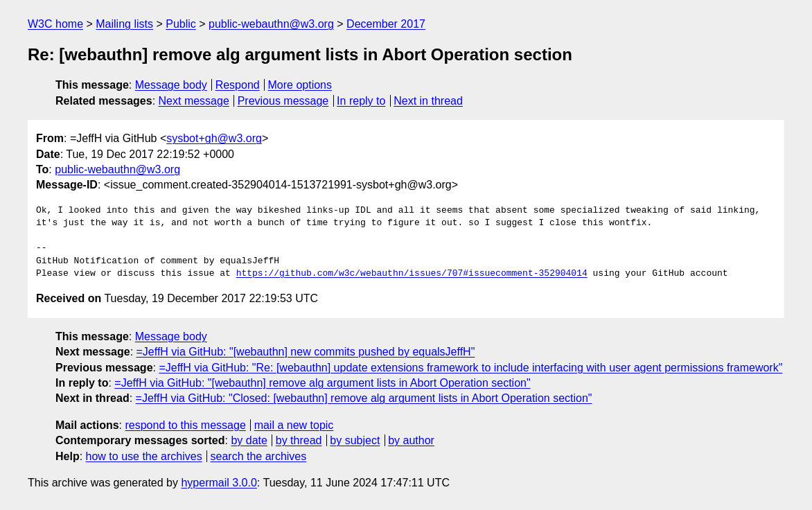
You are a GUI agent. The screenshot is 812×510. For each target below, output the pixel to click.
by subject (355, 440)
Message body (171, 85)
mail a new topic (294, 425)
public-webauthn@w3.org (271, 24)
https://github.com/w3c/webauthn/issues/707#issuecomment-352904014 (412, 274)
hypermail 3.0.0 (219, 483)
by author (411, 440)
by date (249, 440)
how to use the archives (144, 456)
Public (181, 24)
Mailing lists (124, 24)
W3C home (55, 24)
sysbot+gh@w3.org (214, 138)
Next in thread (428, 101)
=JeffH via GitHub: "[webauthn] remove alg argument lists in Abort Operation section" (322, 383)
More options (300, 85)
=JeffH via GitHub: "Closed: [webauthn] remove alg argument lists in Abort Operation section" (364, 398)
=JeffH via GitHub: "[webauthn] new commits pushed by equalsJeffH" (306, 352)
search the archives (259, 456)
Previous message (283, 101)
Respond (238, 85)
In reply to (361, 101)
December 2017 (386, 24)
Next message (194, 101)
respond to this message (185, 425)
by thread (299, 440)
